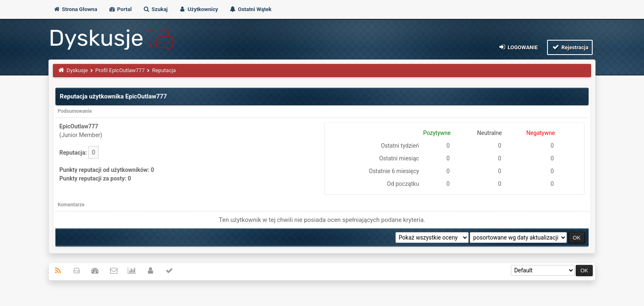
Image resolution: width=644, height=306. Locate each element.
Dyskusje (77, 70)
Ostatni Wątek (250, 9)
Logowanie (518, 47)
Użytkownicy (198, 9)
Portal (120, 9)
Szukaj (155, 9)
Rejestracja (570, 47)
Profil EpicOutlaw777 (120, 70)
